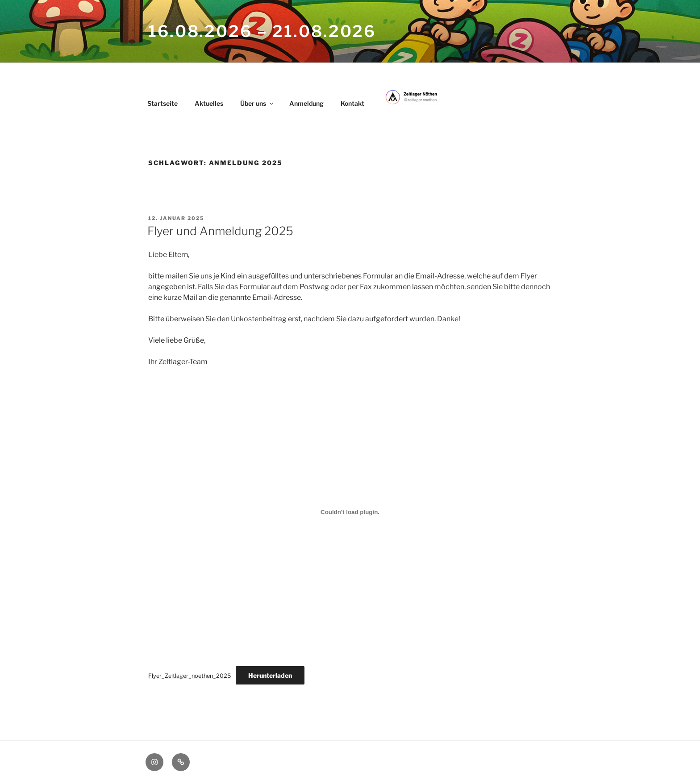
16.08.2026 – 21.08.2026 (262, 31)
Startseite (162, 103)
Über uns (257, 103)
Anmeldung (306, 103)
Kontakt (352, 103)
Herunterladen (270, 675)
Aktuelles (209, 103)
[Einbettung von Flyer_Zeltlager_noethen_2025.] (350, 512)
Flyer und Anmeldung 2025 (220, 231)
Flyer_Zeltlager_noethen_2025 (190, 676)
